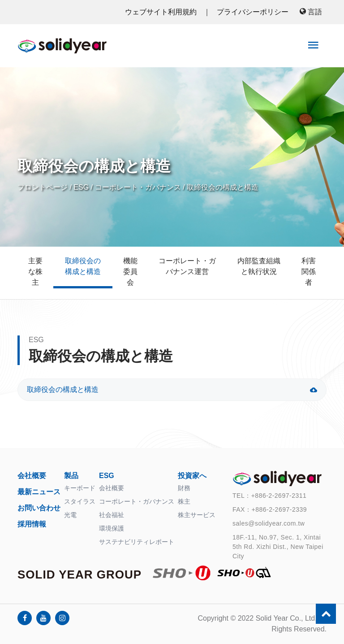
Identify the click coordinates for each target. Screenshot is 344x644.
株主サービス (197, 515)
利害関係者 (309, 272)
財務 (184, 488)
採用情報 (32, 524)
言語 (311, 12)
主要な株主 (35, 272)
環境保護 (112, 528)
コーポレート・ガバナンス (138, 187)
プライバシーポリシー (253, 12)
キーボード (80, 488)
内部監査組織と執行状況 (259, 266)
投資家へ (192, 476)
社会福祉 (112, 515)
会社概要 (32, 476)
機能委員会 (130, 272)
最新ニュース (39, 492)
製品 (71, 476)
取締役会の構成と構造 (223, 187)
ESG (81, 187)
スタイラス (80, 501)
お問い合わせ (39, 508)
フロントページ (43, 187)
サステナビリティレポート (137, 542)
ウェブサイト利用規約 (162, 12)
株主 (184, 501)
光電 (70, 515)
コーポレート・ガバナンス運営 (187, 266)
